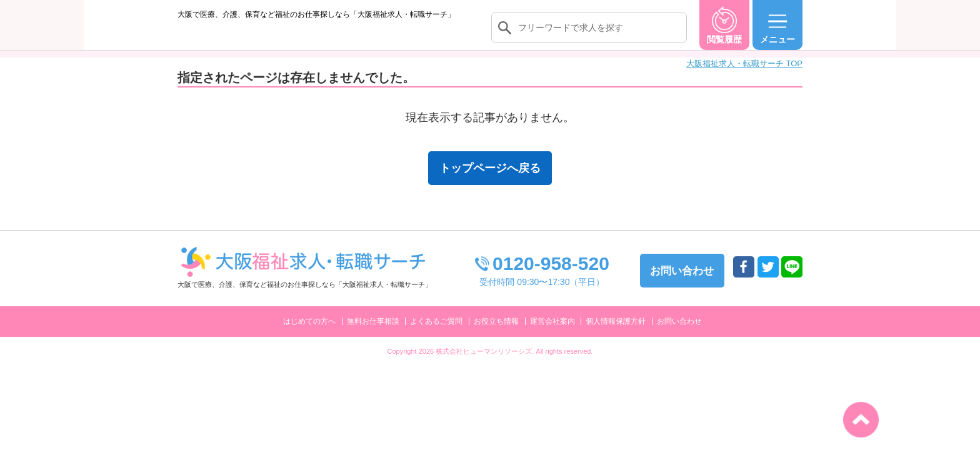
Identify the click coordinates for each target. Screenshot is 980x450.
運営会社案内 (552, 334)
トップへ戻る (861, 420)
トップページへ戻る (490, 181)
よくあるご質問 (436, 334)
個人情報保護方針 (616, 334)
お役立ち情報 (496, 334)
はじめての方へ (309, 334)
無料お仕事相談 (373, 334)
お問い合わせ (679, 334)
